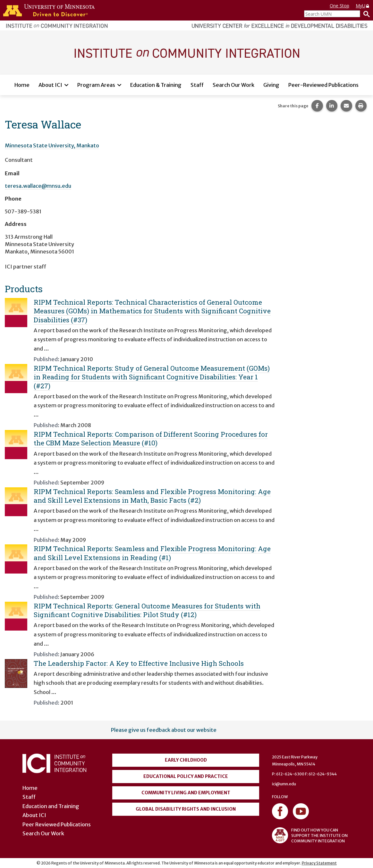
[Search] (365, 14)
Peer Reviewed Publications (57, 824)
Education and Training (51, 806)
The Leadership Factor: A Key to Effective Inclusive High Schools (139, 663)
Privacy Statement (319, 863)
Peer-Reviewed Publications (323, 85)
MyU (363, 6)
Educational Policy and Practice (186, 776)
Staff (197, 85)
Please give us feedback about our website (164, 730)
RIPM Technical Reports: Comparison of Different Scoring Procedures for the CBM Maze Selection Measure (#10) (151, 438)
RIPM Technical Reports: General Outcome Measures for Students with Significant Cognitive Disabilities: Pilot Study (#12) (147, 610)
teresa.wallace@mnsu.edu (38, 186)
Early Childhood (186, 760)
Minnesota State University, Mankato (52, 145)
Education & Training (156, 85)
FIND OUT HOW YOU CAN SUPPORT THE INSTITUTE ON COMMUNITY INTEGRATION (310, 835)
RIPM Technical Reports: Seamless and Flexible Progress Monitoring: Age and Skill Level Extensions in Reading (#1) (152, 553)
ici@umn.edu (284, 784)
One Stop (339, 6)
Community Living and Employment (186, 793)
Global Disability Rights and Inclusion (186, 809)
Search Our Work (233, 85)
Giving (271, 85)
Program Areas (96, 85)
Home (22, 85)
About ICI (50, 85)
